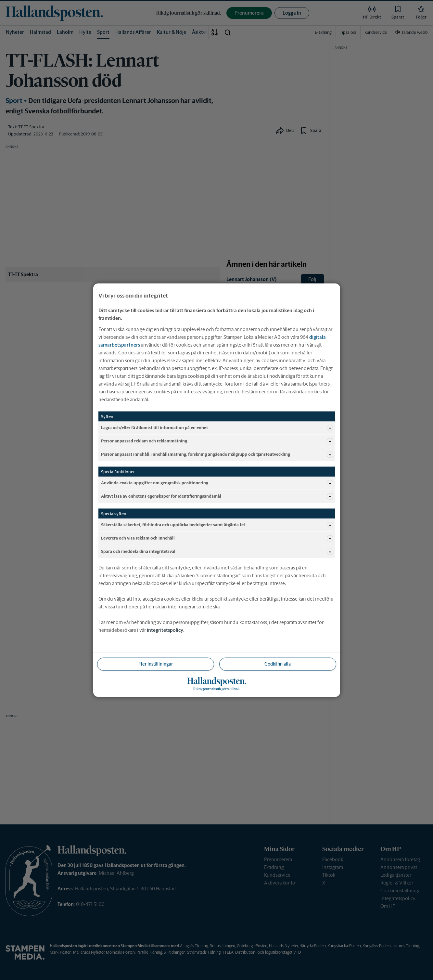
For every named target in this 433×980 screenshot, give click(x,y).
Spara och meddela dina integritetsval (217, 552)
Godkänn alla (278, 664)
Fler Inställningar (156, 664)
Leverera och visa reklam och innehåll (217, 538)
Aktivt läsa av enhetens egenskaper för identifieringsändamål (217, 496)
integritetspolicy (165, 630)
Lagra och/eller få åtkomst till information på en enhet (217, 428)
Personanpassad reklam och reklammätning (217, 441)
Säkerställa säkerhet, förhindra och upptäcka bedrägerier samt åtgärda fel (217, 525)
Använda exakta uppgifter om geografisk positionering (217, 483)
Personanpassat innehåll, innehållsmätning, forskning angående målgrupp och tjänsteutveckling (217, 454)
